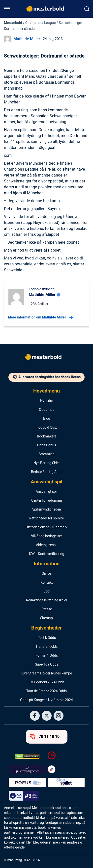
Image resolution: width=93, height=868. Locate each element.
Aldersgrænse (47, 545)
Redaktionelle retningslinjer (47, 600)
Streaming (47, 454)
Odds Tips (47, 410)
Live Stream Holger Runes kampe (47, 673)
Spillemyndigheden (47, 510)
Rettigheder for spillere (46, 518)
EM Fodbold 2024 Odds (46, 682)
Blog (47, 419)
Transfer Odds (46, 647)
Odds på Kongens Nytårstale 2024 (46, 700)
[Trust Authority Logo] (27, 769)
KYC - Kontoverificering (47, 554)
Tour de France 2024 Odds (46, 691)
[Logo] (47, 358)
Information (47, 564)
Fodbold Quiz (47, 428)
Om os (47, 574)
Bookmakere (47, 436)
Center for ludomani (46, 501)
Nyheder (47, 401)
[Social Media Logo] (35, 716)
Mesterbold (13, 23)
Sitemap (46, 618)
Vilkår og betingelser (46, 536)
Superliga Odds (47, 665)
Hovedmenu (46, 391)
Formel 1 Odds (47, 656)
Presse (47, 609)
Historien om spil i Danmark (46, 527)
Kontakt (47, 583)
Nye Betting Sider (47, 463)
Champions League (41, 23)
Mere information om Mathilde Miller (40, 317)
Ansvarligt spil (46, 482)
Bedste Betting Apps (47, 472)
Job (47, 592)
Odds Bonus (47, 445)
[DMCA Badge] (27, 756)
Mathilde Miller (27, 39)
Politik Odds (47, 638)
